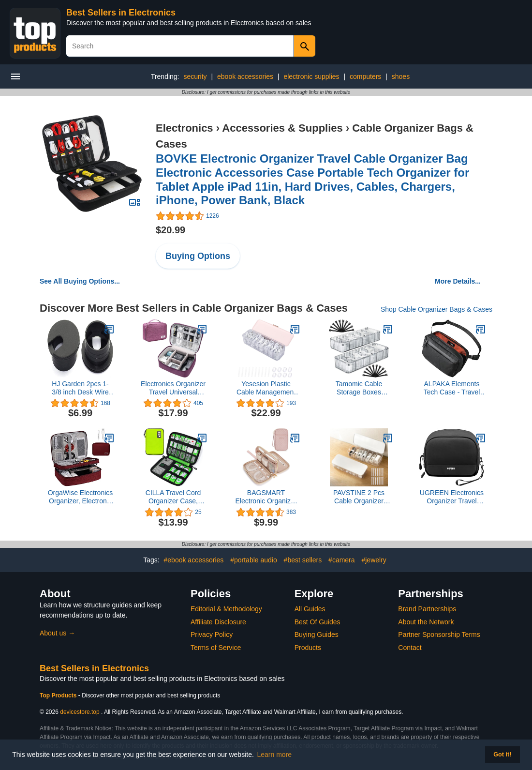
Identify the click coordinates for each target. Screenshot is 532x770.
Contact (410, 648)
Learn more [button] (275, 755)
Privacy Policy (212, 634)
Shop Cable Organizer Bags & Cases (436, 309)
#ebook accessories (194, 560)
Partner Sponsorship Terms (439, 634)
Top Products (59, 695)
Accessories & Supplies (282, 128)
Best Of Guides (318, 622)
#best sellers (303, 560)
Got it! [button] (502, 755)
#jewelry (374, 560)
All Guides (310, 609)
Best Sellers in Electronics (121, 13)
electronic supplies (311, 76)
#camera (341, 560)
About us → (57, 633)
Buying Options (198, 256)
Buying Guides (317, 634)
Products (308, 648)
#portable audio (254, 560)
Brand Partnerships (427, 609)
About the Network (426, 622)
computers (365, 76)
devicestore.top (80, 712)
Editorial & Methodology (226, 609)
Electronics (185, 128)
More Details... (458, 281)
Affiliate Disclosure (218, 622)
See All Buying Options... (80, 281)
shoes (401, 76)
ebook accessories (245, 76)
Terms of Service (216, 648)
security (195, 76)
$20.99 (170, 230)
